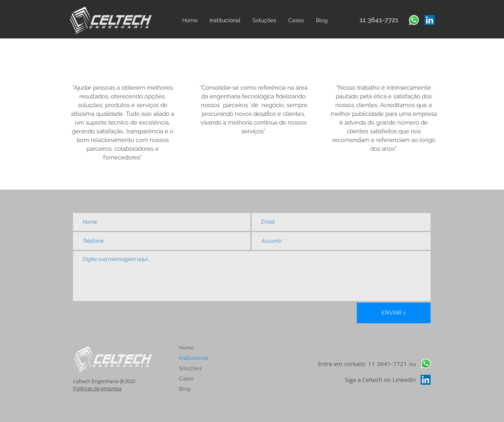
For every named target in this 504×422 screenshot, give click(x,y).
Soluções (190, 368)
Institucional (193, 358)
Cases (186, 379)
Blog (185, 389)
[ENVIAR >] (394, 313)
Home (187, 348)
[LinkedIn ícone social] (430, 20)
